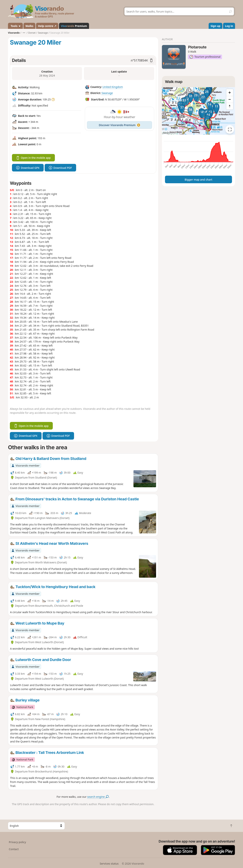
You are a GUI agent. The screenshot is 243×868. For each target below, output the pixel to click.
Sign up (215, 26)
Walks (29, 26)
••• (24, 33)
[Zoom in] (230, 92)
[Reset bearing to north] (230, 106)
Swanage (107, 93)
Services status (109, 864)
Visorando (14, 33)
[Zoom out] (230, 99)
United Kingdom (113, 87)
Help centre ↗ (47, 26)
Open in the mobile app (33, 158)
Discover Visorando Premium (120, 125)
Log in (229, 26)
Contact (14, 849)
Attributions (169, 133)
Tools (15, 26)
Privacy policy (18, 842)
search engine (98, 797)
